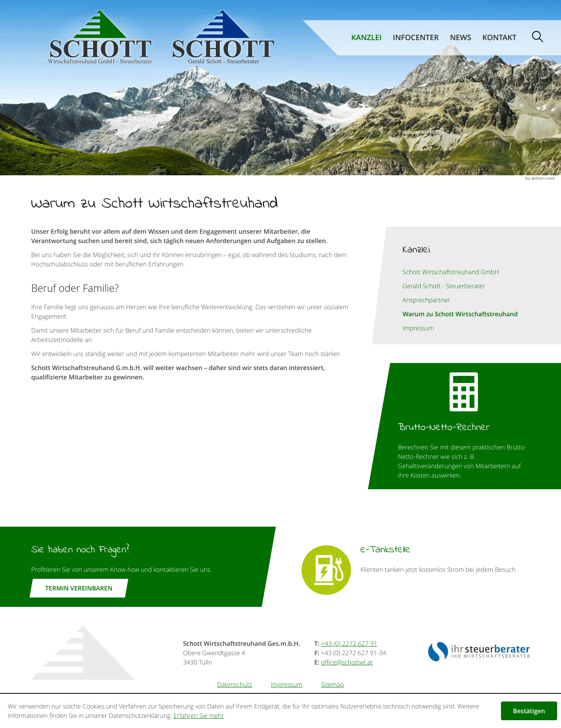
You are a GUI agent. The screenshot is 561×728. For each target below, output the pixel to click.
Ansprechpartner (426, 300)
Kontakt (499, 38)
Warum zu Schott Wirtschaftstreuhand (460, 314)
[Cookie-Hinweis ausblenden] (529, 711)
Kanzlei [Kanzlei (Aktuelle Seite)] (367, 38)
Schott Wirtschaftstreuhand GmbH (451, 272)
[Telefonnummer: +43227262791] (349, 643)
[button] (464, 426)
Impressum (418, 328)
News (460, 38)
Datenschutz (235, 684)
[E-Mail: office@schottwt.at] (347, 662)
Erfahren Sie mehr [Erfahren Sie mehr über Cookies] (199, 716)
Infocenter (416, 38)
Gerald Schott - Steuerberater (444, 286)
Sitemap (333, 684)
